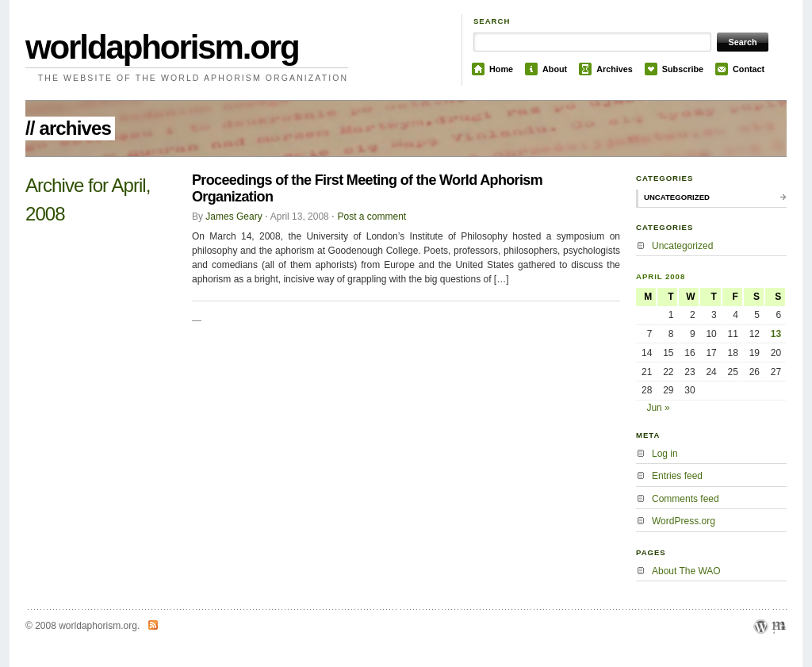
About (555, 69)
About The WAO (686, 571)
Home (501, 69)
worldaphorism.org (162, 47)
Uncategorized (677, 197)
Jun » (658, 408)
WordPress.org (684, 521)
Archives (615, 69)
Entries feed (677, 476)
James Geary (234, 217)
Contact (749, 69)
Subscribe (683, 69)
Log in (665, 454)
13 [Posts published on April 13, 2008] (776, 334)
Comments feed (686, 499)
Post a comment (372, 217)
